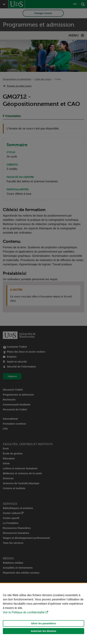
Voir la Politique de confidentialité (24, 612)
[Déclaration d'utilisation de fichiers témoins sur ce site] (43, 614)
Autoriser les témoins (43, 631)
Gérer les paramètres (43, 623)
